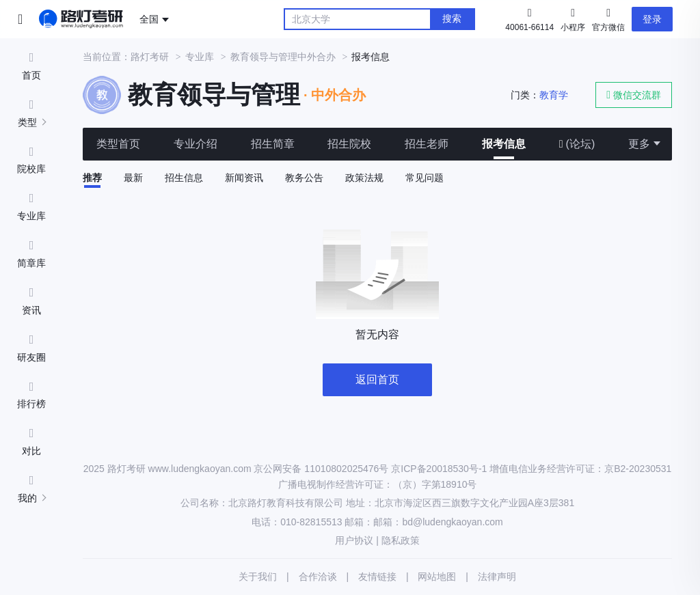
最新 (133, 178)
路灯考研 (150, 57)
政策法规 (364, 178)
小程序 (573, 18)
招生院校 (349, 144)
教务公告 (304, 178)
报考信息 (504, 144)
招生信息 (184, 178)
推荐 (92, 178)
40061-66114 (529, 27)
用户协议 (354, 540)
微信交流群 (634, 95)
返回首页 (377, 379)
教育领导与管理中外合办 (283, 57)
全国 (149, 19)
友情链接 (377, 577)
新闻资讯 (244, 178)
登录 (652, 19)
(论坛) (577, 144)
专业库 (200, 57)
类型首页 (118, 144)
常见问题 (425, 178)
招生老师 (427, 144)
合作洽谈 (318, 577)
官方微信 (608, 18)
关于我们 (258, 577)
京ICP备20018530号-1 (439, 469)
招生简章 (273, 144)
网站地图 (437, 577)
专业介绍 (196, 144)
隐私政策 (401, 540)
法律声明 (497, 577)
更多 (639, 144)
